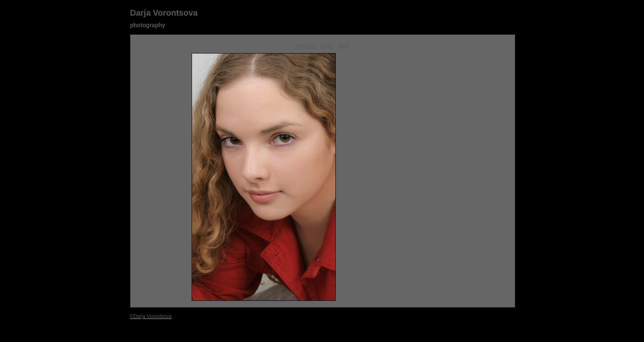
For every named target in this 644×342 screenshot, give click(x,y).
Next (344, 46)
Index (327, 46)
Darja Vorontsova (164, 13)
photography (148, 25)
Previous (306, 46)
